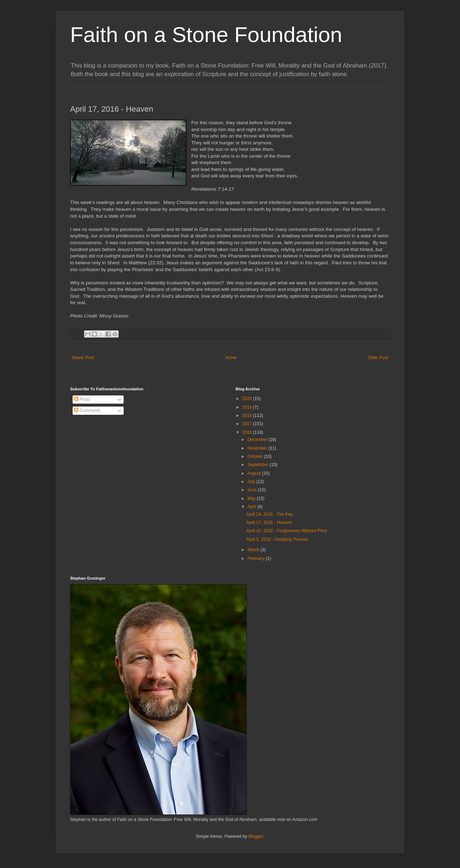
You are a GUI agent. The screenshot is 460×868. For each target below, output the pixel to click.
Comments (87, 410)
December (258, 440)
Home (231, 358)
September (258, 465)
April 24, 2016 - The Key (269, 514)
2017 (248, 424)
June (252, 490)
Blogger (256, 836)
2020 (248, 399)
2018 (248, 416)
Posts (82, 399)
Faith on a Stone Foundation (206, 35)
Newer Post (83, 358)
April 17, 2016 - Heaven (269, 523)
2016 (248, 432)
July (252, 482)
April (252, 507)
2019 (248, 407)
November (258, 448)
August (255, 473)
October (256, 456)
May (252, 498)
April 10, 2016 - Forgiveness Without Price (287, 531)
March (254, 550)
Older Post (378, 358)
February (256, 558)
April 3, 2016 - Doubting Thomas (277, 539)
